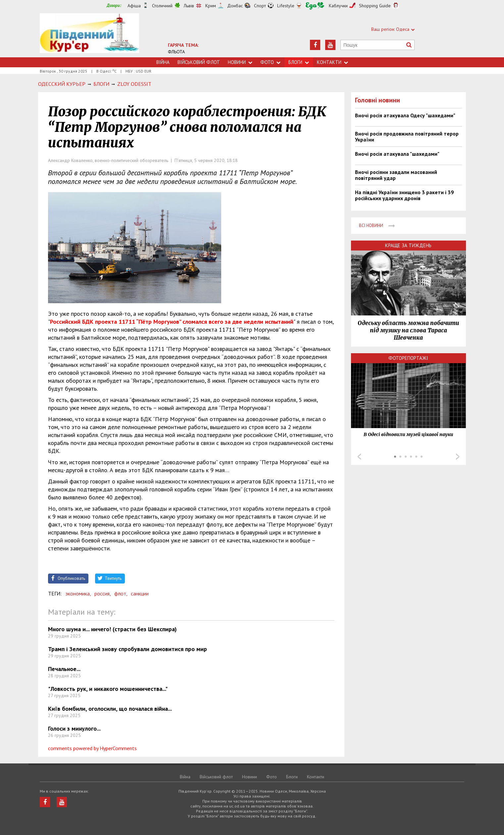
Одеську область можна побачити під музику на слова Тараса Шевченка (408, 330)
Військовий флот (199, 62)
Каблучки (338, 6)
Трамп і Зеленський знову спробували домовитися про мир (127, 649)
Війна (163, 62)
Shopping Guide (375, 6)
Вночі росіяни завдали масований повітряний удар (396, 175)
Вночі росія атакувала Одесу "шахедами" (405, 115)
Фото (270, 62)
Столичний (162, 6)
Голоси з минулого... (74, 728)
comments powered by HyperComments (92, 748)
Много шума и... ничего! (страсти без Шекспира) (112, 629)
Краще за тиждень (408, 245)
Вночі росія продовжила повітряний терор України (407, 137)
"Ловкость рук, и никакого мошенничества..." (108, 689)
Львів (189, 6)
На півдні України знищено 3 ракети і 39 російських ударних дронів (404, 195)
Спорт (260, 6)
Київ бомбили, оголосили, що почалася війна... (110, 709)
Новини (240, 62)
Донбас (235, 6)
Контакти (332, 62)
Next (458, 457)
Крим (211, 6)
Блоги (299, 62)
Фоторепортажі (408, 358)
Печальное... (64, 669)
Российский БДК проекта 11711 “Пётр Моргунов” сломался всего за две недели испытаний (172, 322)
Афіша (134, 6)
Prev (359, 457)
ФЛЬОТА (176, 52)
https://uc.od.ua (89, 35)
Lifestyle (286, 6)
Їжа (315, 6)
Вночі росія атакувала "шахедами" (397, 154)
